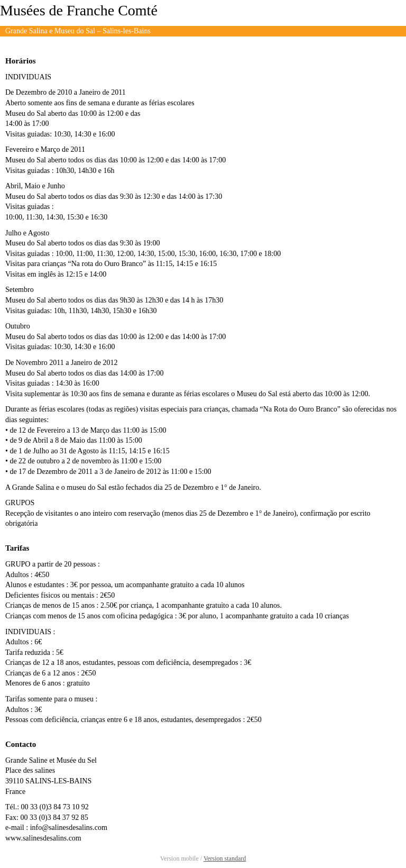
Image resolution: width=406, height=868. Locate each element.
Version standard (225, 858)
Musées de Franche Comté (79, 10)
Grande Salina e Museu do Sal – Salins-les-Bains (78, 31)
